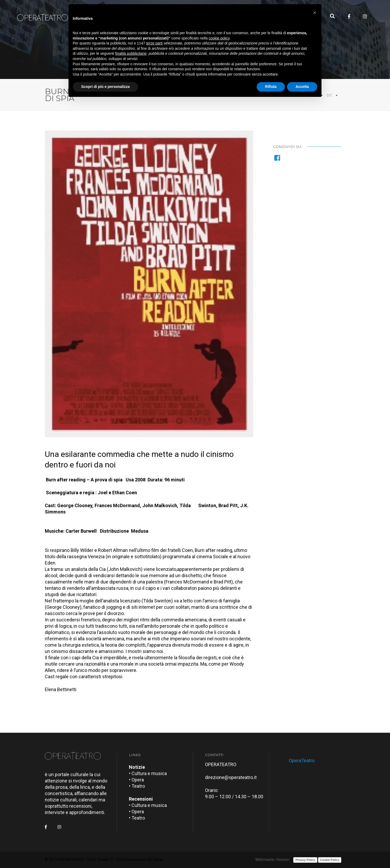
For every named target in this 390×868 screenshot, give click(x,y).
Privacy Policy (305, 860)
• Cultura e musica (148, 773)
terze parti (154, 43)
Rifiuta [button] (271, 87)
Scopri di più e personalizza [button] (105, 87)
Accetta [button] (302, 87)
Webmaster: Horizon (272, 860)
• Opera (136, 780)
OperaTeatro (302, 760)
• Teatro (137, 786)
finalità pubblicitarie (131, 53)
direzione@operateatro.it (231, 777)
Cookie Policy (330, 860)
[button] (315, 13)
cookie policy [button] (219, 38)
